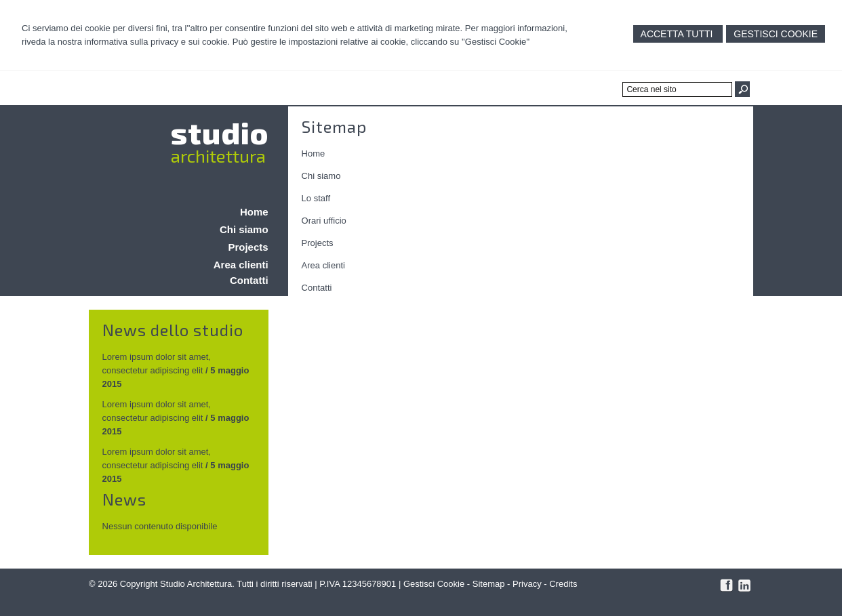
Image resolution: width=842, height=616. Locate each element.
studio (220, 132)
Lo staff (316, 198)
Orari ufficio (324, 221)
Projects (318, 243)
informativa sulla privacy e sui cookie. (158, 42)
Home (314, 153)
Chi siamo (321, 176)
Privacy (527, 584)
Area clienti (323, 265)
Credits (563, 584)
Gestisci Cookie (776, 34)
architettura (218, 156)
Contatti (317, 288)
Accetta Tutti (678, 34)
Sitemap (489, 584)
